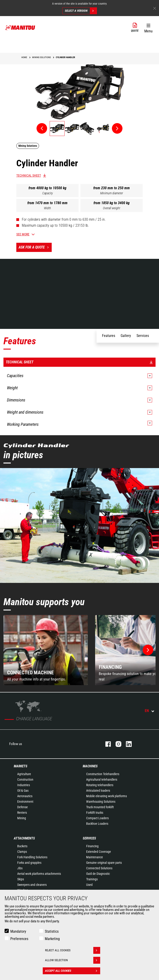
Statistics (52, 931)
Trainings (92, 879)
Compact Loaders (97, 818)
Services (89, 838)
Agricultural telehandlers (102, 779)
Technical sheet (29, 175)
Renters (22, 813)
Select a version (81, 11)
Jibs (20, 868)
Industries (24, 785)
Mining (22, 818)
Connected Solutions (99, 868)
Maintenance (95, 857)
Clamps (22, 852)
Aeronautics (25, 796)
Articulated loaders (98, 791)
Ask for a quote (35, 247)
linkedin (126, 744)
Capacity (48, 193)
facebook (106, 744)
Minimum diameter (112, 193)
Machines (90, 766)
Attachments (24, 838)
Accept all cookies (73, 971)
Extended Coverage (99, 852)
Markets (21, 766)
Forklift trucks (95, 813)
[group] (46, 650)
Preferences (19, 939)
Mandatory (18, 931)
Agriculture (24, 774)
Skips (21, 879)
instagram (116, 744)
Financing (92, 846)
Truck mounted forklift (100, 807)
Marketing (52, 939)
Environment (25, 802)
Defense (23, 807)
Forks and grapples (29, 863)
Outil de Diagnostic (98, 874)
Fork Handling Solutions (32, 857)
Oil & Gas (23, 791)
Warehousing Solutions (101, 802)
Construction (25, 779)
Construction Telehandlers (103, 774)
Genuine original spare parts (104, 863)
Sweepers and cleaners (32, 885)
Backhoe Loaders (97, 824)
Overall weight (112, 208)
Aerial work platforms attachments (39, 874)
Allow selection (73, 960)
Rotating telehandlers (100, 785)
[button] (148, 27)
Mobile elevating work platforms (106, 796)
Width (47, 208)
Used (89, 885)
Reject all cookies (73, 950)
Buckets (22, 846)
